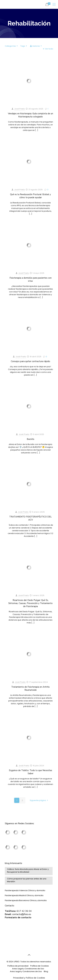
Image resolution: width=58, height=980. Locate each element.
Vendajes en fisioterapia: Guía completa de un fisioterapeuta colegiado (30, 115)
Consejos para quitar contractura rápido (30, 361)
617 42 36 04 (24, 911)
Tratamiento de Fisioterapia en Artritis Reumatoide (30, 688)
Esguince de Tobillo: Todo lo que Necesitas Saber (31, 772)
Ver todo (48, 49)
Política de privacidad (18, 966)
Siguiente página (39, 800)
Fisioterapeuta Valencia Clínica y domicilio (25, 890)
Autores (36, 46)
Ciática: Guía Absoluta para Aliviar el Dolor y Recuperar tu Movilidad (28, 871)
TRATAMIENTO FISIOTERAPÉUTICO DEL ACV (30, 518)
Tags (24, 46)
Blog (46, 971)
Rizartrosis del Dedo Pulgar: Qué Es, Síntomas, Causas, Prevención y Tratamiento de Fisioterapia (30, 603)
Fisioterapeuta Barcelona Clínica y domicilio (26, 900)
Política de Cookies (40, 966)
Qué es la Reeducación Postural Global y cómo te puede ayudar (30, 196)
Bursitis (31, 439)
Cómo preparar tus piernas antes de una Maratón (27, 880)
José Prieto (20, 109)
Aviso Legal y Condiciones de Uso (28, 969)
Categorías (12, 46)
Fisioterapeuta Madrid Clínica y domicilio (24, 895)
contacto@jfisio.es (22, 914)
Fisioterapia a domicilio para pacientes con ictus (31, 279)
